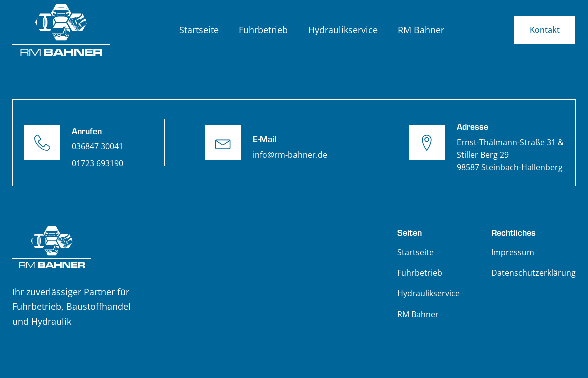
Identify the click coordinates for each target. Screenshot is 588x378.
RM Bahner (421, 30)
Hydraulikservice (343, 30)
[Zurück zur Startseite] (61, 30)
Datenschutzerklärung (534, 273)
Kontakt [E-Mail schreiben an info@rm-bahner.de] (545, 30)
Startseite (199, 30)
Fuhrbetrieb (263, 30)
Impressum (513, 252)
